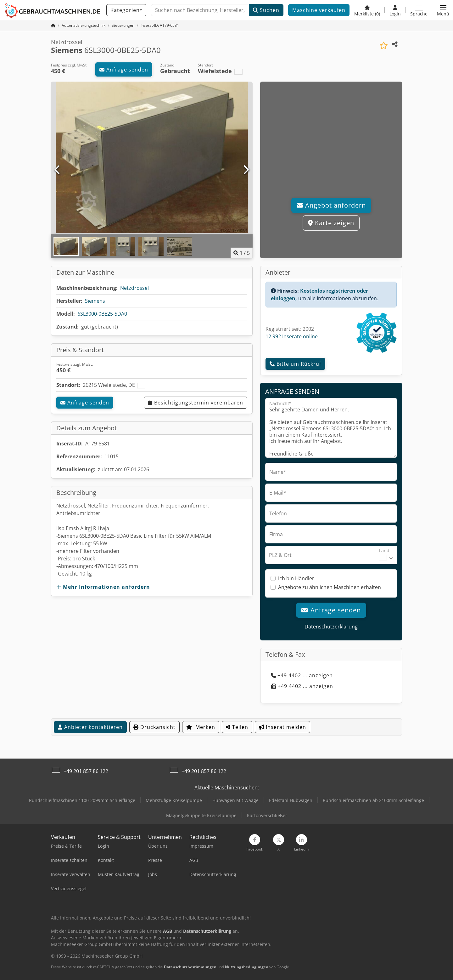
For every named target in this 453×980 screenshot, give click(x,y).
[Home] (84, 25)
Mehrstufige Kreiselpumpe (174, 800)
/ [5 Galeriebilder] (242, 253)
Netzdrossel (134, 288)
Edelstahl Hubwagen (291, 800)
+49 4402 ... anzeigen (302, 675)
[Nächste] (246, 170)
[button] (443, 10)
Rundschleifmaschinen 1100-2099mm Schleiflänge (82, 800)
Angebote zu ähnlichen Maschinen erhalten (330, 587)
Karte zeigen (331, 223)
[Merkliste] (367, 10)
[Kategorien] (126, 10)
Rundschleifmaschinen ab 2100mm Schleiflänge (373, 800)
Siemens (95, 301)
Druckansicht (154, 727)
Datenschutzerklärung (331, 627)
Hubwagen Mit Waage (235, 800)
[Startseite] (53, 25)
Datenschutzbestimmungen (190, 967)
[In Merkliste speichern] (384, 46)
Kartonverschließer (267, 815)
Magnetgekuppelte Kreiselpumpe (201, 815)
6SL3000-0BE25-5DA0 (102, 314)
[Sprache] (419, 10)
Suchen (266, 10)
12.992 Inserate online (292, 336)
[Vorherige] (58, 170)
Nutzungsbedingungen (247, 967)
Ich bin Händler (296, 578)
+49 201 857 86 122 (86, 771)
